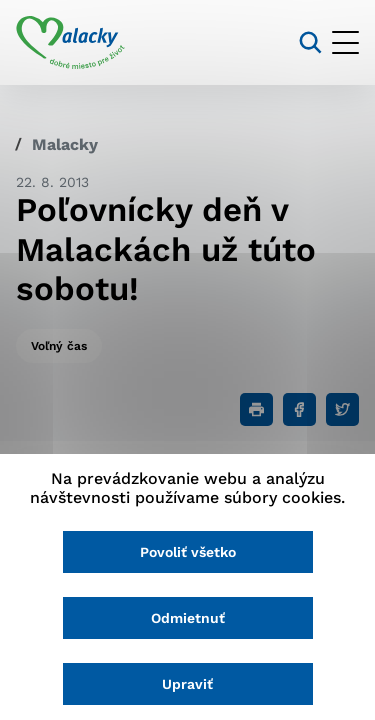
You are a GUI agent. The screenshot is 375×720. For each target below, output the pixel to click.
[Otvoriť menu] (345, 42)
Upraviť (187, 684)
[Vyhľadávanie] (310, 42)
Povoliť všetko (188, 552)
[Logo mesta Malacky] (70, 43)
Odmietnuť (188, 618)
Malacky (65, 144)
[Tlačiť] (256, 409)
